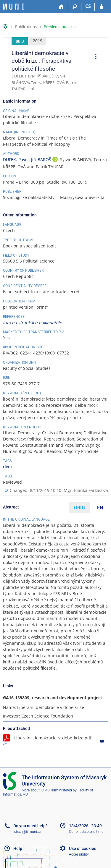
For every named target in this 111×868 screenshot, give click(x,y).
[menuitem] (94, 57)
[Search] (75, 7)
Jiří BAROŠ (42, 159)
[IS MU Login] (101, 7)
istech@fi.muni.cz (27, 832)
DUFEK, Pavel (16, 159)
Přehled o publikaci (61, 27)
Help (18, 848)
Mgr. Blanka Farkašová (86, 490)
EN (100, 508)
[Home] (61, 7)
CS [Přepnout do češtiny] (88, 6)
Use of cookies (83, 848)
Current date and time (86, 832)
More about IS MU (36, 790)
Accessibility (79, 854)
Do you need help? (30, 826)
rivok (8, 467)
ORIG (79, 508)
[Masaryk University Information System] (14, 7)
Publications (26, 27)
